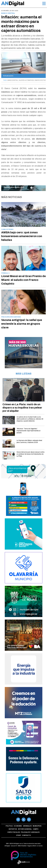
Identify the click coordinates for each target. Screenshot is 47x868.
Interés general (25, 829)
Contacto (26, 835)
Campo (36, 829)
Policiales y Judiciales (30, 832)
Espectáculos (14, 832)
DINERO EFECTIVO (40, 80)
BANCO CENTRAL (13, 80)
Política (9, 826)
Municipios (37, 826)
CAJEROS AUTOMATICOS (26, 80)
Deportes (13, 829)
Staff (19, 835)
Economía (18, 826)
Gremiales (27, 826)
